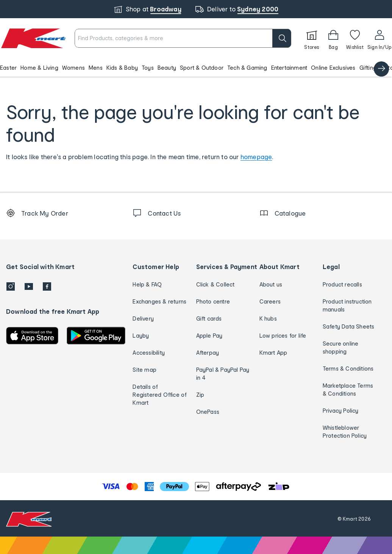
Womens (73, 68)
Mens (96, 68)
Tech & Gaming (247, 68)
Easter (8, 68)
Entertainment (289, 68)
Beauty (167, 68)
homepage (256, 157)
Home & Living (39, 68)
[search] (282, 38)
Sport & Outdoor (202, 68)
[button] (196, 67)
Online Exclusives (333, 68)
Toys (148, 68)
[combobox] (183, 38)
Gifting (368, 68)
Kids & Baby (122, 68)
